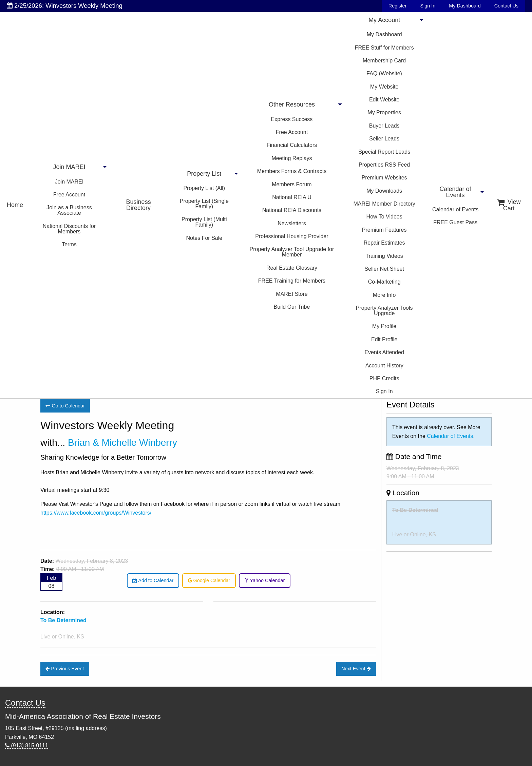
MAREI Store (292, 294)
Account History (384, 366)
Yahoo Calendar (265, 580)
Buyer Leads (384, 126)
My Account (384, 20)
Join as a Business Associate (69, 210)
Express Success (292, 119)
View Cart (509, 205)
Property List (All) (204, 188)
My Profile (384, 326)
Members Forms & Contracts (292, 171)
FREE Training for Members (292, 281)
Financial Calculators (292, 145)
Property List (204, 174)
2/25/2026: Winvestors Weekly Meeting (65, 6)
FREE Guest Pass (455, 222)
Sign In (428, 6)
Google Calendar (209, 580)
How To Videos (384, 217)
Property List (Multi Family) (204, 222)
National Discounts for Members (69, 229)
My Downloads (384, 191)
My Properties (384, 112)
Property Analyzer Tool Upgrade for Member (292, 252)
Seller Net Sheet (384, 269)
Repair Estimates (384, 243)
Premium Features (384, 230)
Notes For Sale (204, 238)
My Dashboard (465, 6)
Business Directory (139, 205)
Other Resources (292, 104)
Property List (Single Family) (204, 204)
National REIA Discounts (292, 210)
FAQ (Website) (384, 73)
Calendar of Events (455, 192)
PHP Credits (384, 378)
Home (15, 205)
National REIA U (292, 197)
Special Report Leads (384, 152)
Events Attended (384, 352)
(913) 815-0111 (27, 745)
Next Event (356, 669)
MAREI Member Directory (384, 204)
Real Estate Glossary (292, 268)
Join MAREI (69, 167)
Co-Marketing (384, 282)
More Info (384, 295)
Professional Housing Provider (292, 236)
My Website (384, 87)
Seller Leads (384, 139)
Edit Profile (384, 339)
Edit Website (384, 100)
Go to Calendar (65, 406)
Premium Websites (384, 178)
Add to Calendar (153, 580)
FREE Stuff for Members (384, 48)
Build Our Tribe (292, 307)
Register (398, 6)
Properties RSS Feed (384, 165)
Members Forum (292, 184)
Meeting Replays (292, 158)
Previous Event (65, 669)
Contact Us (506, 6)
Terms (69, 244)
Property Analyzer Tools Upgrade (384, 311)
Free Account (69, 195)
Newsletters (292, 223)
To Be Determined (415, 510)
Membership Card (384, 61)
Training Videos (384, 256)
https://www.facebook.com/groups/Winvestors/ (96, 513)
